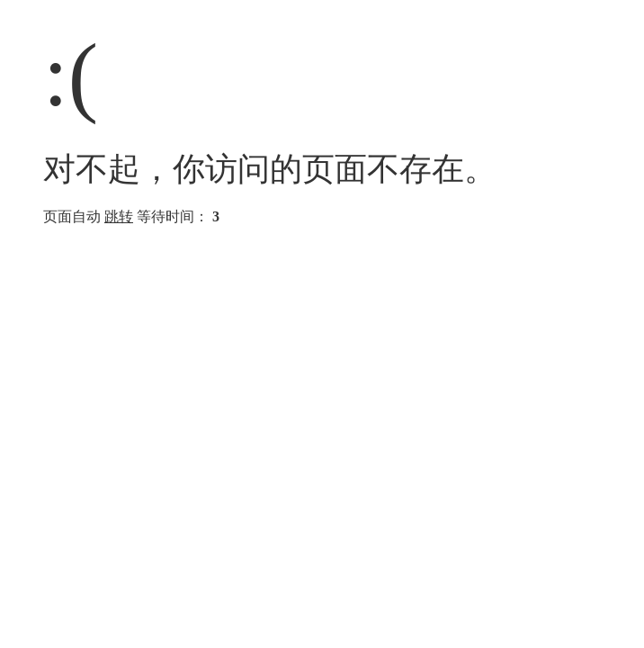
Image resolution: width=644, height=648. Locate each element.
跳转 (119, 216)
